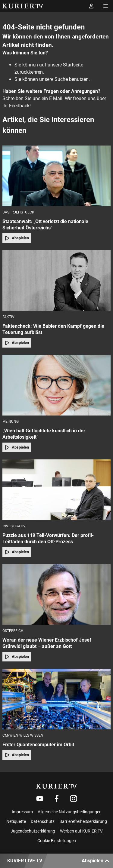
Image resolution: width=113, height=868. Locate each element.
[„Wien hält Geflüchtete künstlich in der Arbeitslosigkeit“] (56, 385)
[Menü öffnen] (106, 6)
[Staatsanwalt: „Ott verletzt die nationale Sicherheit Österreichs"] (56, 176)
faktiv (8, 317)
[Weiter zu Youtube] (40, 799)
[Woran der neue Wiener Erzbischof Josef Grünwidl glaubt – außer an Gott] (56, 594)
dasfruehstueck (18, 212)
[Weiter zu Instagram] (74, 799)
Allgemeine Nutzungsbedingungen (70, 812)
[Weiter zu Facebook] (57, 799)
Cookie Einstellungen (57, 841)
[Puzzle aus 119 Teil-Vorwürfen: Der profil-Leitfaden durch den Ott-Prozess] (56, 490)
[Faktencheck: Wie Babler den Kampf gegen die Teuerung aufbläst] (56, 281)
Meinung (11, 422)
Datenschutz (43, 821)
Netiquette (16, 821)
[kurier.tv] (56, 786)
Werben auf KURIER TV (81, 831)
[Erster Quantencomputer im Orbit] (56, 699)
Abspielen (17, 238)
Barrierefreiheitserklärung (83, 821)
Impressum (22, 812)
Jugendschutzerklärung (33, 831)
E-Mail (56, 98)
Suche (61, 79)
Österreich (13, 631)
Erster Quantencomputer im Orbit (38, 745)
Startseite (73, 65)
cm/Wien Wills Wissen (23, 735)
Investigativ (14, 526)
